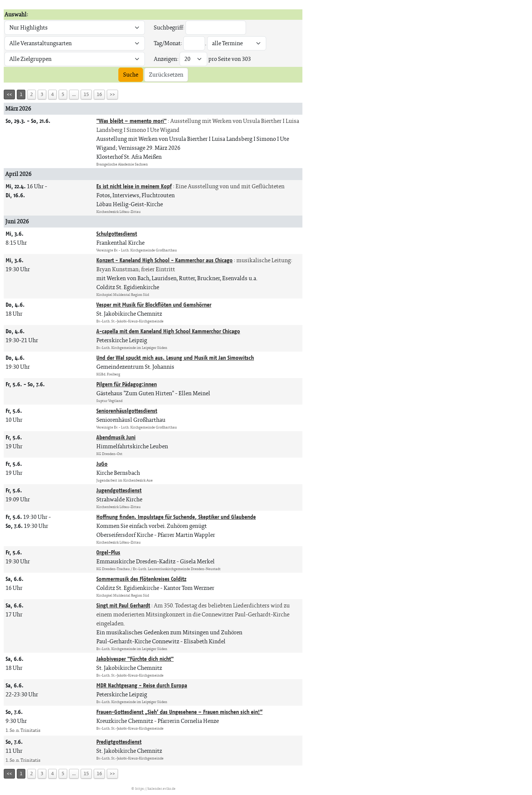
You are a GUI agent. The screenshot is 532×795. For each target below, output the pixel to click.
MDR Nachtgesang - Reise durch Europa (142, 685)
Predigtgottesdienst (119, 742)
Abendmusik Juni (116, 437)
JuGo (102, 464)
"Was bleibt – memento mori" (131, 121)
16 (99, 94)
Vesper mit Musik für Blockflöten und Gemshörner (154, 305)
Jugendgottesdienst (119, 490)
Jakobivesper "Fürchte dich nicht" (135, 659)
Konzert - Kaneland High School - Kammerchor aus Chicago (164, 260)
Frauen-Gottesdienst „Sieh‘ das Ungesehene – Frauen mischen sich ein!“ (179, 712)
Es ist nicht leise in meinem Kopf (134, 186)
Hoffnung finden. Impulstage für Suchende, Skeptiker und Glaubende (176, 517)
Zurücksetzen (166, 75)
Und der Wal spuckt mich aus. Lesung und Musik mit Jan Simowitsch (175, 358)
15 (86, 94)
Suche (131, 75)
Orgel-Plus (108, 552)
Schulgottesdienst (117, 234)
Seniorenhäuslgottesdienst (127, 411)
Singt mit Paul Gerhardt (123, 605)
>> (112, 94)
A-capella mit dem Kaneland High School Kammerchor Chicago (168, 331)
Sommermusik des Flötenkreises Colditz (141, 579)
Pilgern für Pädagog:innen (127, 384)
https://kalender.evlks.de (155, 788)
